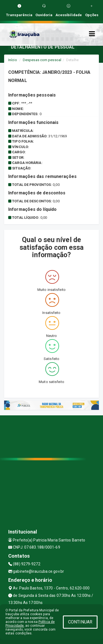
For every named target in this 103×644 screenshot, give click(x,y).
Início (13, 60)
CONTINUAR (80, 622)
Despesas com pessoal (42, 60)
